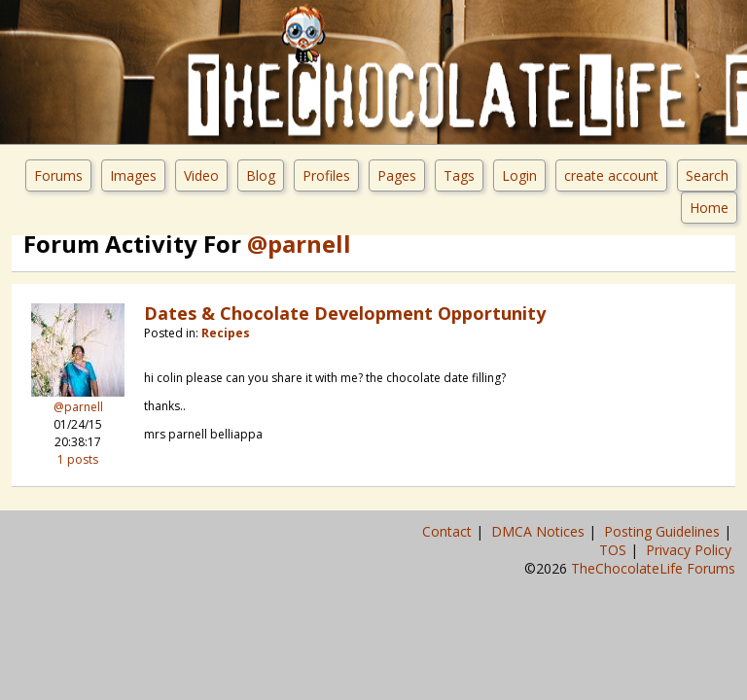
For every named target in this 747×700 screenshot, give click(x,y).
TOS (615, 550)
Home (709, 208)
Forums (58, 175)
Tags (459, 175)
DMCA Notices (540, 531)
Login (519, 175)
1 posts (78, 459)
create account (611, 175)
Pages (397, 175)
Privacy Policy (691, 550)
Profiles (326, 175)
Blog (261, 175)
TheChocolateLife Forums (653, 568)
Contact (449, 531)
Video (201, 175)
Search (707, 175)
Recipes (226, 333)
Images (133, 175)
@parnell (78, 407)
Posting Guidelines (664, 531)
